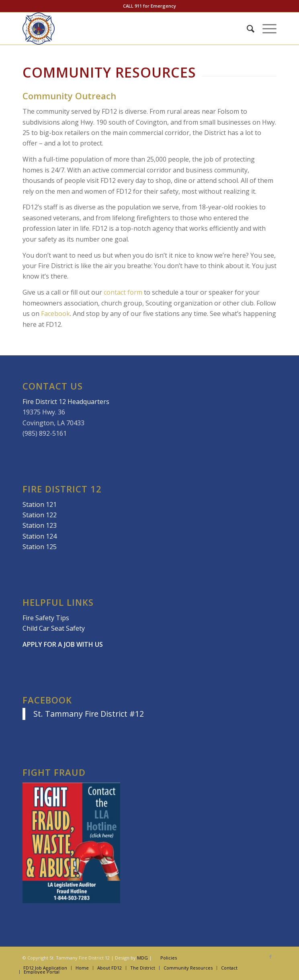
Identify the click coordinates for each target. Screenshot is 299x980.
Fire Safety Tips (46, 618)
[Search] (247, 29)
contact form (123, 292)
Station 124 (40, 536)
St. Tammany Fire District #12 (89, 714)
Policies (169, 958)
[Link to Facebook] (270, 957)
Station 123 (40, 525)
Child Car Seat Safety (54, 628)
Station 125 (40, 547)
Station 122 (40, 515)
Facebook (55, 314)
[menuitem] (247, 29)
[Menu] (265, 29)
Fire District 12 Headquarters (66, 402)
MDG (142, 958)
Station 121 (40, 504)
